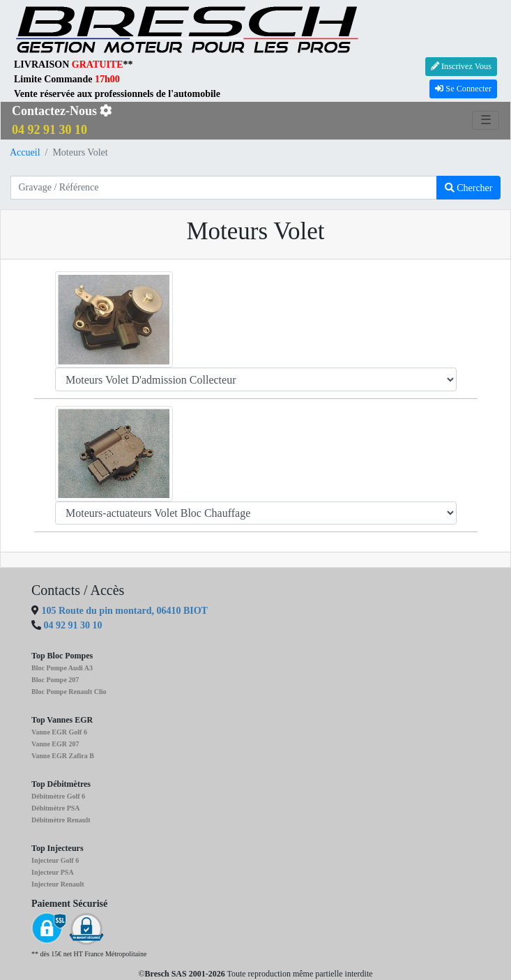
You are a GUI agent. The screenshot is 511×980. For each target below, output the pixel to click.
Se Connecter (463, 89)
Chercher (469, 188)
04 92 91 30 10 (73, 625)
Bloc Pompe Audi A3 (62, 668)
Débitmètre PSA (56, 808)
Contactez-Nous (62, 120)
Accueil (25, 152)
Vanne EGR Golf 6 (59, 732)
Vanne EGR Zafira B (63, 756)
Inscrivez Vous (461, 66)
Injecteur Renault (58, 884)
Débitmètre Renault (61, 820)
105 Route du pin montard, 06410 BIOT (123, 611)
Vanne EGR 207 (55, 744)
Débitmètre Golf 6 (58, 796)
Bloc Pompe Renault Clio (69, 692)
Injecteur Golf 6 (55, 860)
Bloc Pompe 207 (55, 680)
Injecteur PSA (53, 872)
